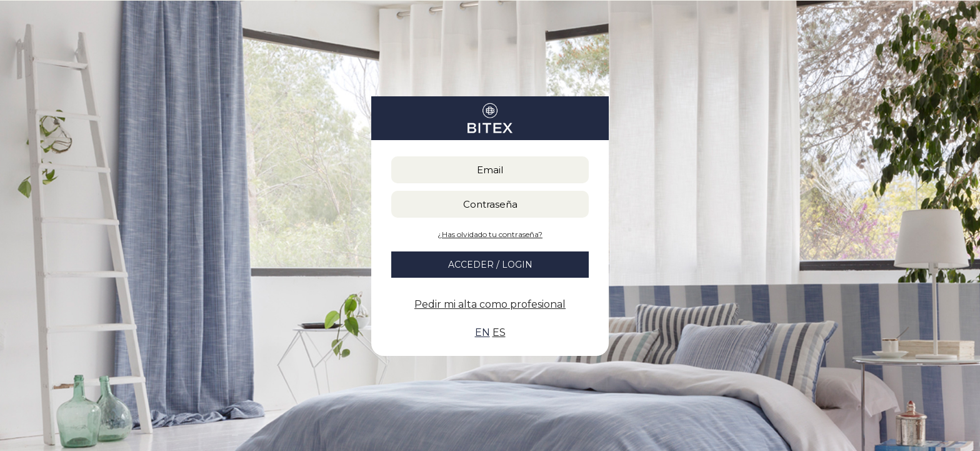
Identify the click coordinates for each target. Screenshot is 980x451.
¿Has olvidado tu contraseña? (490, 234)
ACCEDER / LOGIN (490, 265)
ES (499, 332)
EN (482, 332)
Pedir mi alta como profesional (490, 304)
